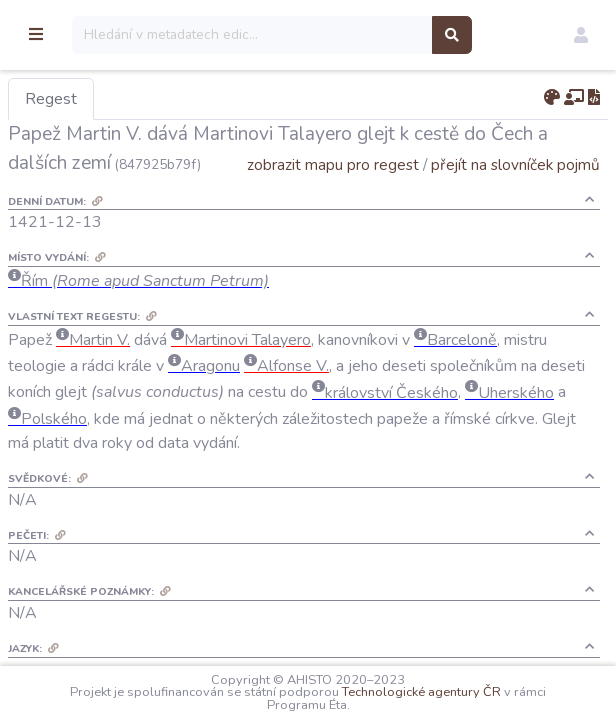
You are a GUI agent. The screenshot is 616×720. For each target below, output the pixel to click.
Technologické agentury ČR (491, 692)
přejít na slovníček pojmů (515, 193)
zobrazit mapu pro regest (333, 193)
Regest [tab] (155, 99)
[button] (581, 35)
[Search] (349, 35)
